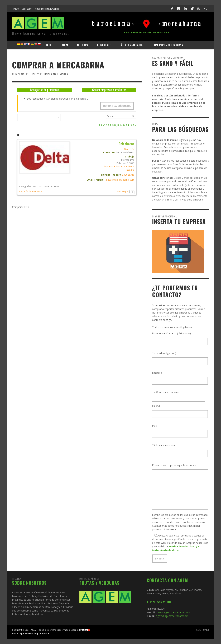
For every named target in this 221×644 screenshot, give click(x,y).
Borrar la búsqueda (117, 106)
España (130, 170)
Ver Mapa (123, 191)
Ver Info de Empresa (31, 191)
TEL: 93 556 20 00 (159, 602)
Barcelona (109, 166)
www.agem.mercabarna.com (174, 612)
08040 (131, 166)
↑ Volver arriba (202, 630)
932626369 (128, 175)
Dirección (129, 149)
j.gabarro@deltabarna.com (120, 180)
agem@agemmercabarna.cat (172, 616)
